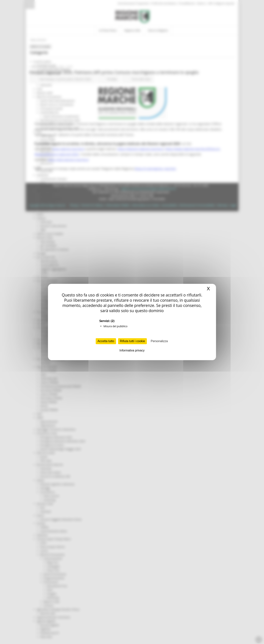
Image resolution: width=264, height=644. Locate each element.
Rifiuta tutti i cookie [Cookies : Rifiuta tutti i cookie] (132, 341)
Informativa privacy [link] (132, 350)
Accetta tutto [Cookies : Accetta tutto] (106, 341)
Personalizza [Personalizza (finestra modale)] (159, 341)
